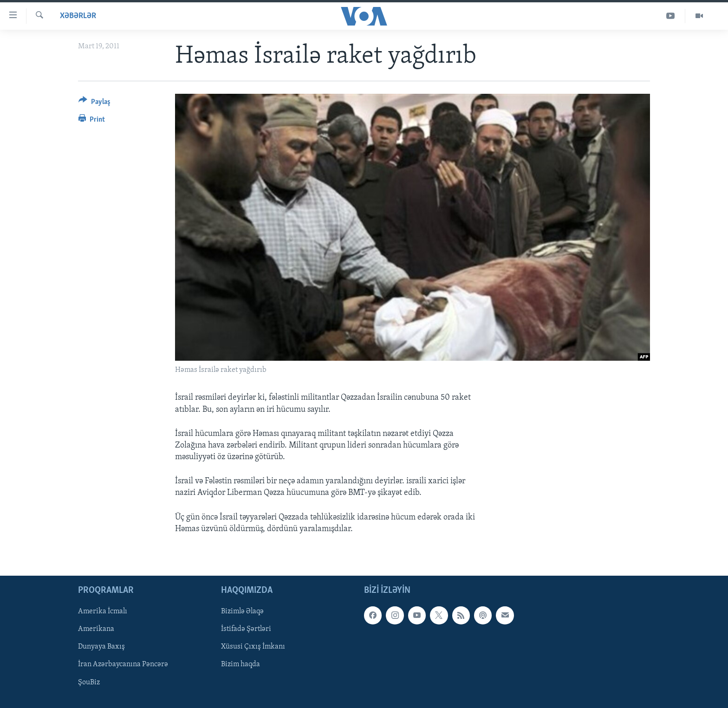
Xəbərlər (78, 16)
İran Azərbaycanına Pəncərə (123, 664)
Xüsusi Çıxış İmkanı (253, 647)
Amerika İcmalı (103, 611)
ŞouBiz (89, 682)
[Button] (94, 103)
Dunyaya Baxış (101, 647)
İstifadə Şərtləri (246, 629)
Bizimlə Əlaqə (242, 611)
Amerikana (96, 629)
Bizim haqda (240, 664)
